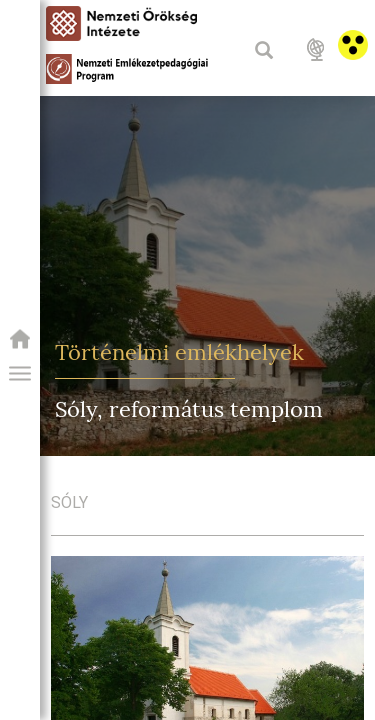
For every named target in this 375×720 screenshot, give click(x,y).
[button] (20, 374)
